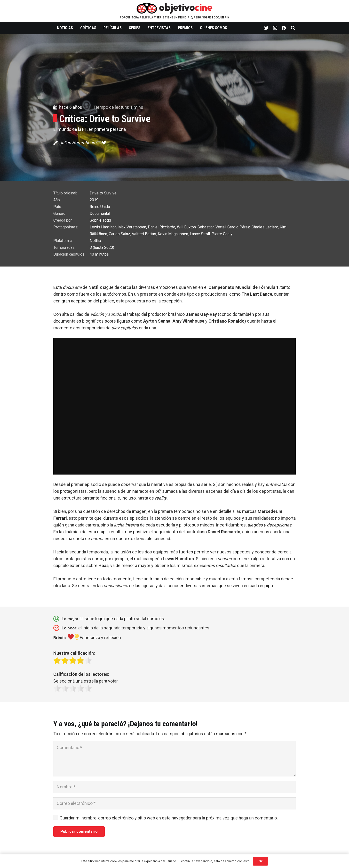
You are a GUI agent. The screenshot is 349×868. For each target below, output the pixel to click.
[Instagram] (275, 28)
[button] (174, 535)
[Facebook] (284, 28)
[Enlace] (175, 8)
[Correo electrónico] (174, 803)
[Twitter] (266, 28)
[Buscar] (293, 28)
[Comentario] (174, 759)
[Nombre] (174, 787)
